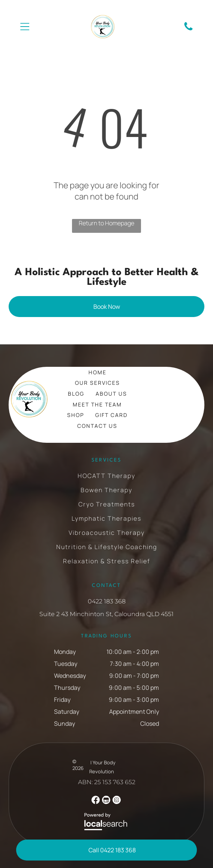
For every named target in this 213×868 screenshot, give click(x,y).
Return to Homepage (106, 223)
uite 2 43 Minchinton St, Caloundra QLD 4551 (108, 614)
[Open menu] (25, 27)
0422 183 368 (107, 601)
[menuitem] (97, 372)
